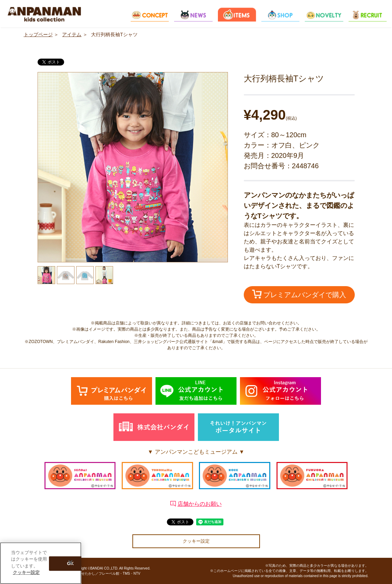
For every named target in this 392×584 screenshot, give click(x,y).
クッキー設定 (196, 541)
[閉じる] (70, 563)
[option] (133, 167)
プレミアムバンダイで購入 (299, 294)
